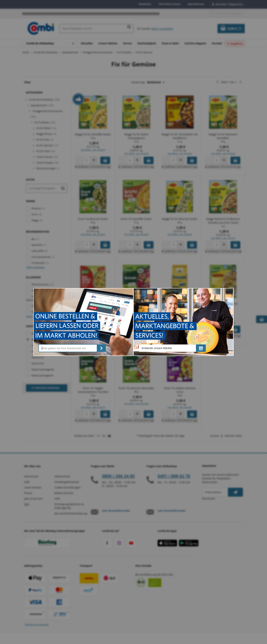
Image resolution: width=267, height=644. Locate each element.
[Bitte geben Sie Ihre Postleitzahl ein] (68, 348)
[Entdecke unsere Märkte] (201, 348)
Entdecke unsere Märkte (157, 348)
